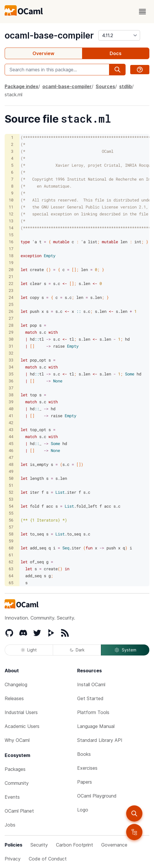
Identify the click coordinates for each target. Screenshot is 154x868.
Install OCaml (91, 684)
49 (11, 471)
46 (11, 450)
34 (11, 367)
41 (11, 416)
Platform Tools (93, 712)
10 (11, 200)
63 (11, 569)
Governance (114, 845)
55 (11, 513)
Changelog (16, 684)
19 (11, 263)
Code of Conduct (48, 859)
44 (11, 436)
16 (11, 242)
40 (11, 409)
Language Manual (96, 726)
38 (11, 395)
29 (11, 332)
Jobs (10, 825)
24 (11, 297)
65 (11, 583)
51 (11, 485)
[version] (119, 35)
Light (29, 650)
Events (12, 797)
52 (11, 492)
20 (11, 269)
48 (11, 464)
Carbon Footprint (75, 845)
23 (11, 290)
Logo (83, 810)
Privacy (13, 859)
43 (11, 430)
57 (11, 527)
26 (11, 311)
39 (11, 402)
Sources (105, 86)
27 (11, 318)
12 (11, 214)
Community (17, 783)
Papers (85, 782)
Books (84, 754)
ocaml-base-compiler (49, 35)
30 (11, 339)
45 (11, 443)
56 (11, 520)
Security (39, 845)
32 (11, 353)
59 (11, 541)
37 (11, 388)
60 (11, 548)
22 (11, 283)
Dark (77, 650)
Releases (14, 698)
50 (11, 478)
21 (11, 276)
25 (11, 304)
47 (11, 457)
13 (11, 221)
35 (11, 374)
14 (11, 228)
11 (11, 207)
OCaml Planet (19, 811)
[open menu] (142, 12)
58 (11, 534)
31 (11, 346)
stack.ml (13, 95)
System (125, 650)
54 (11, 506)
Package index (21, 86)
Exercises (87, 768)
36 (11, 381)
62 (11, 562)
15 (11, 235)
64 (11, 576)
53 (11, 499)
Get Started (90, 698)
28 (11, 325)
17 (11, 249)
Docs (116, 53)
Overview (43, 53)
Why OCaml (17, 740)
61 (11, 555)
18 (11, 256)
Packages (15, 769)
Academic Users (22, 726)
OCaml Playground (97, 796)
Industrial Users (21, 712)
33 (11, 360)
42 (11, 423)
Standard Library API (100, 740)
